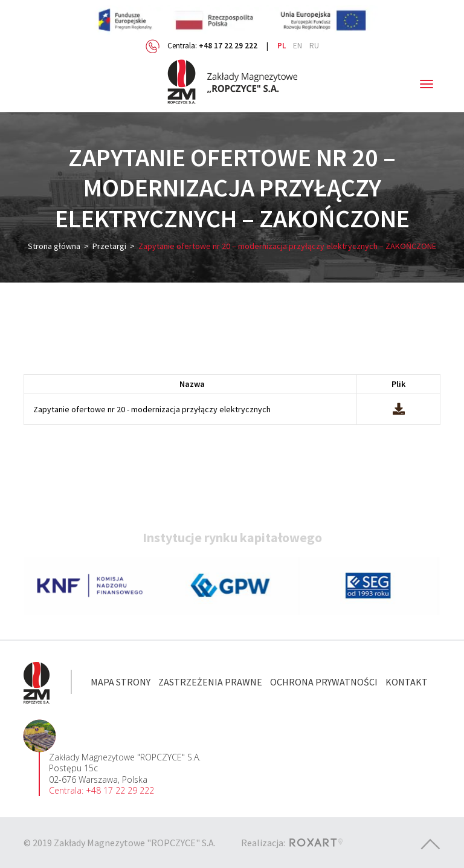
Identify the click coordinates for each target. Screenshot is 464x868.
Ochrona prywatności (324, 682)
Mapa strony (121, 682)
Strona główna (54, 246)
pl (282, 46)
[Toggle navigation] (427, 84)
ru (314, 46)
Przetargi (109, 246)
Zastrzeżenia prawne (210, 682)
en (298, 46)
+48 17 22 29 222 (228, 46)
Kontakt (407, 682)
